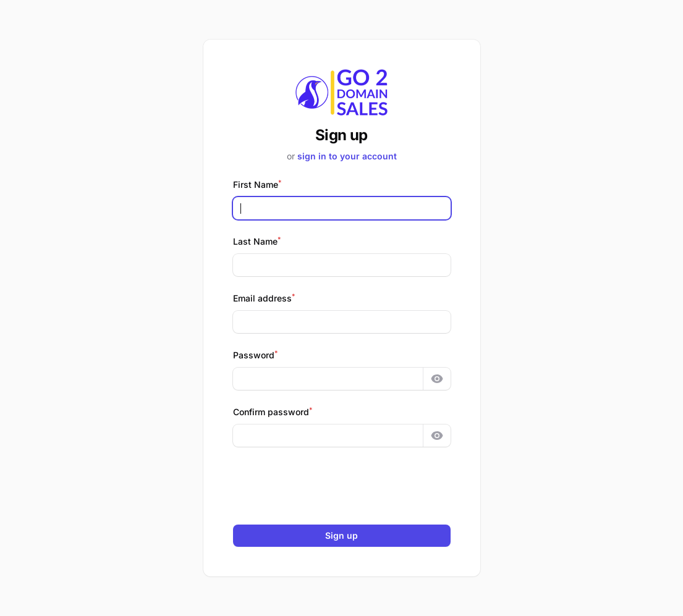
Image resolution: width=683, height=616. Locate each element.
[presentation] (342, 486)
